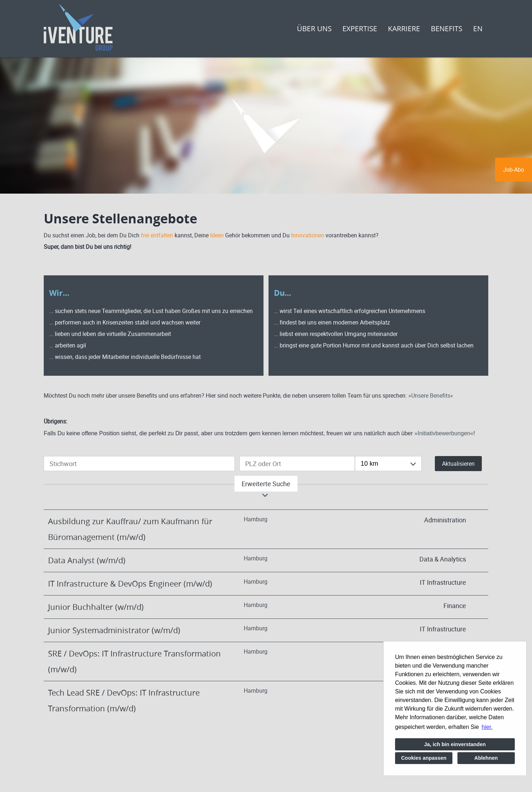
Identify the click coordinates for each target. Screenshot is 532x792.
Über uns (314, 29)
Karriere (404, 29)
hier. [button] (487, 727)
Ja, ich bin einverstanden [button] (455, 744)
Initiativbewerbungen (444, 433)
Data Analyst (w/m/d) (87, 560)
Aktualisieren (458, 464)
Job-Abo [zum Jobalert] (514, 170)
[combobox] (388, 464)
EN (478, 29)
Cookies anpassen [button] (424, 758)
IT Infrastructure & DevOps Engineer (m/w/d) (130, 584)
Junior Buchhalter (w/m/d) (96, 607)
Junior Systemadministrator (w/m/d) (114, 630)
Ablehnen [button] (486, 758)
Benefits (447, 29)
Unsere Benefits (431, 395)
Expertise (360, 29)
